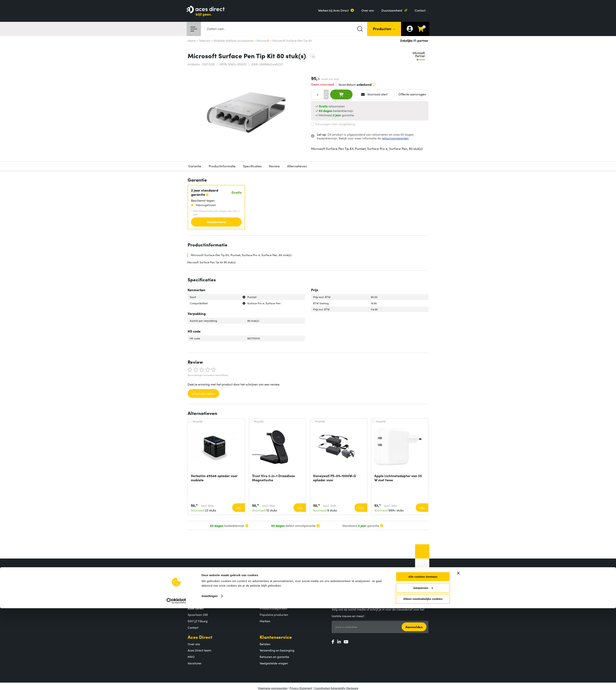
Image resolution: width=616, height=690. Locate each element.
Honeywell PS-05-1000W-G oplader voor (335, 478)
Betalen (265, 644)
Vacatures (194, 663)
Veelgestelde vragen (274, 663)
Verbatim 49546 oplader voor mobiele (214, 478)
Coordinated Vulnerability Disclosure (336, 688)
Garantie (195, 166)
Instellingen (210, 602)
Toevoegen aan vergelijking (333, 124)
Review (274, 166)
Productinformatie (222, 166)
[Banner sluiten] (458, 579)
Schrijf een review (203, 393)
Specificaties (252, 166)
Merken (265, 621)
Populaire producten (274, 614)
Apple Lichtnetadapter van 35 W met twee (398, 478)
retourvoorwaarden (395, 138)
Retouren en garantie (274, 657)
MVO (191, 657)
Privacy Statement (301, 688)
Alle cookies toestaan (423, 583)
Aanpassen (423, 594)
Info (238, 508)
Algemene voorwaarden (273, 688)
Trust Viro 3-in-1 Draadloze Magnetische (274, 478)
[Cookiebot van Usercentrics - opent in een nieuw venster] (176, 607)
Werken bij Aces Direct (333, 10)
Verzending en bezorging (277, 650)
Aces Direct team (199, 650)
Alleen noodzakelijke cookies (423, 605)
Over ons (368, 10)
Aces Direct (200, 637)
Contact (420, 10)
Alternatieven (297, 166)
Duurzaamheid (392, 10)
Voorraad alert (374, 94)
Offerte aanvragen (412, 94)
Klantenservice (276, 637)
